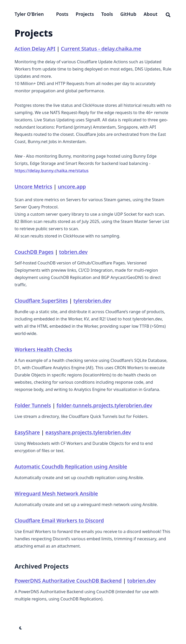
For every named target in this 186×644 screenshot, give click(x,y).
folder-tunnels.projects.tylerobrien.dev (104, 405)
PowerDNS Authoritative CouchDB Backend (68, 581)
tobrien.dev (73, 252)
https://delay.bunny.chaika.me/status (52, 171)
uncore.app (72, 187)
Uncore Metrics (33, 187)
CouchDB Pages (34, 252)
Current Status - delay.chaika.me (101, 49)
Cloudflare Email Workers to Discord (59, 520)
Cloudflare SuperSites (41, 301)
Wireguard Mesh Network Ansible (56, 493)
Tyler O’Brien (29, 14)
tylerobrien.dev (92, 301)
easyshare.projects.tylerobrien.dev (88, 432)
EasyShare (27, 432)
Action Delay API (35, 49)
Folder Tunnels (33, 405)
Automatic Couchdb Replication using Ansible (71, 467)
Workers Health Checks (43, 349)
